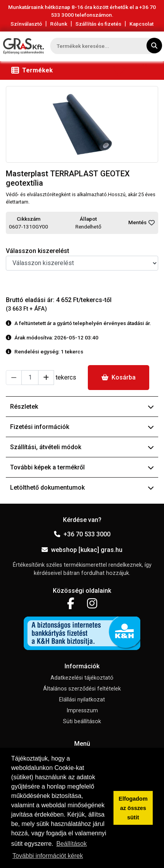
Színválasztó (26, 24)
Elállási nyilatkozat (82, 700)
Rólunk (59, 24)
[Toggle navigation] (34, 70)
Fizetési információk (82, 427)
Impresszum (82, 711)
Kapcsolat (141, 24)
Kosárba (119, 377)
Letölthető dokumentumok (82, 488)
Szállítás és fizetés (98, 24)
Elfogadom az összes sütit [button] (133, 808)
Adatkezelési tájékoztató (82, 678)
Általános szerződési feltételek (82, 689)
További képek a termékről (82, 467)
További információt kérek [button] (48, 856)
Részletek (82, 407)
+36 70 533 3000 (82, 534)
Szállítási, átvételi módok (82, 447)
